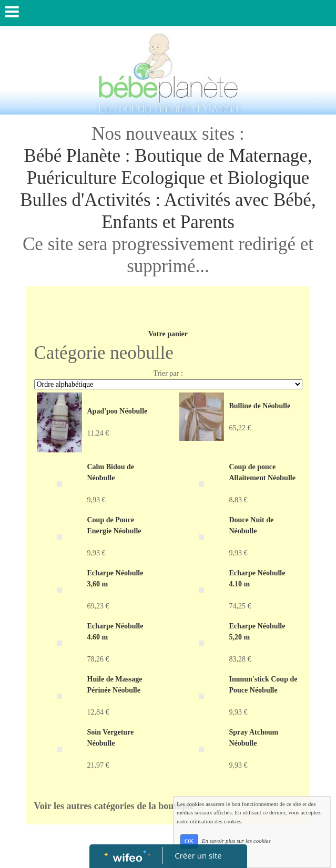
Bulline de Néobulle (260, 406)
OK (189, 841)
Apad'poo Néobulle (118, 411)
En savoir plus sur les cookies (236, 841)
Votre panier (168, 334)
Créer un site (198, 855)
